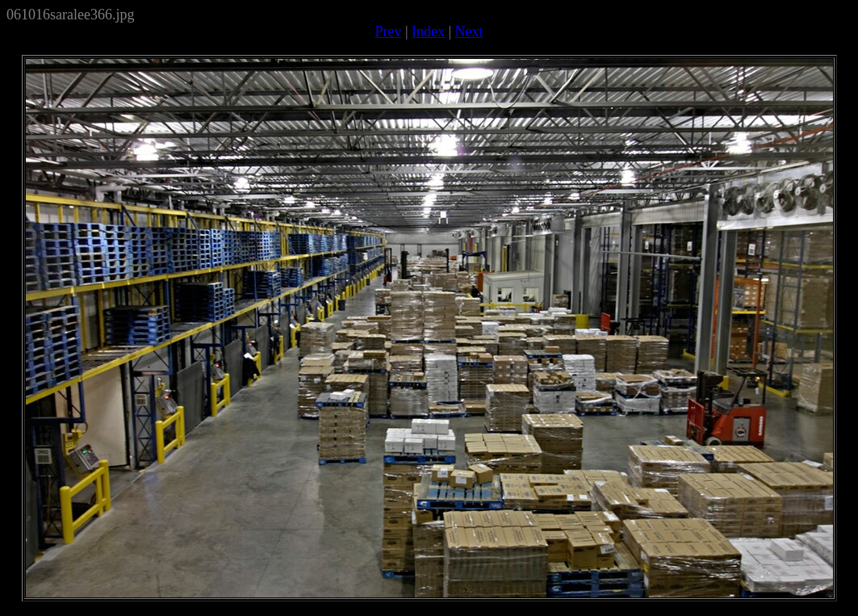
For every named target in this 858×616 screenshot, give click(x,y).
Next (469, 31)
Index (428, 31)
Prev (388, 31)
